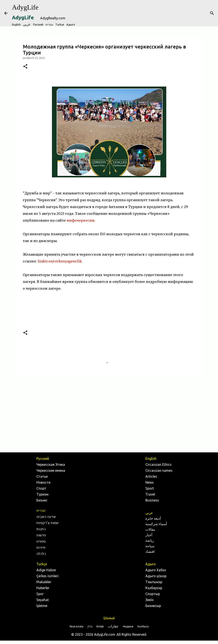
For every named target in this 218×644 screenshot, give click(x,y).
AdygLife (25, 7)
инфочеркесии (81, 220)
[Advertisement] (109, 413)
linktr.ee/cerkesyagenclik (60, 261)
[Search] (212, 13)
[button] (25, 67)
